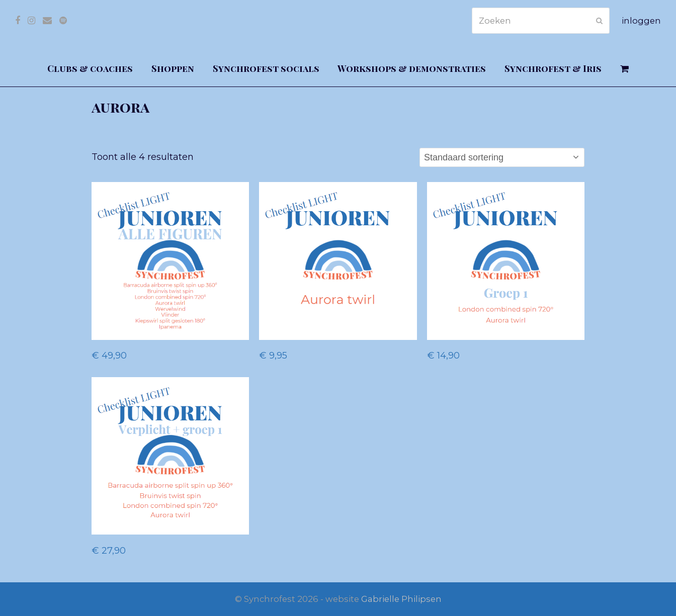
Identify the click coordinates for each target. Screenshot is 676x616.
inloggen (641, 21)
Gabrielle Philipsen (401, 599)
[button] (625, 69)
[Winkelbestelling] (502, 157)
